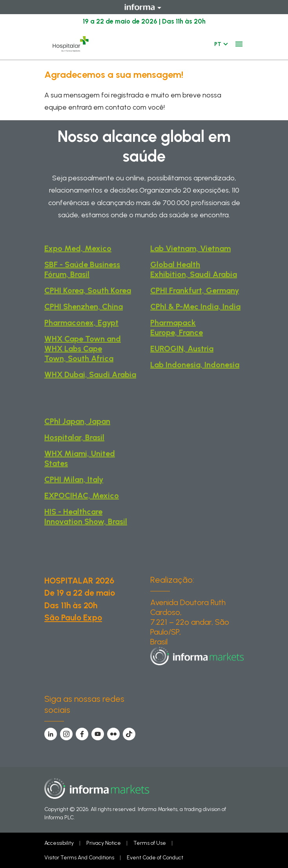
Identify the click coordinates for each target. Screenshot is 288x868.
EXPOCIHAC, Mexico (82, 495)
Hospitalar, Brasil (74, 437)
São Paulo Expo (73, 618)
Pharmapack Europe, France (177, 328)
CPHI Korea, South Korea (88, 290)
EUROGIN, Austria (182, 349)
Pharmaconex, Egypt (81, 323)
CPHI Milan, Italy (74, 479)
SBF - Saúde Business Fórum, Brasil (82, 269)
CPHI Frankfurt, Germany (195, 290)
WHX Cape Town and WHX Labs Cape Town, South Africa (83, 349)
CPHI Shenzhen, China (84, 306)
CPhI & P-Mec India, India (195, 306)
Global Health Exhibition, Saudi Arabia (194, 269)
